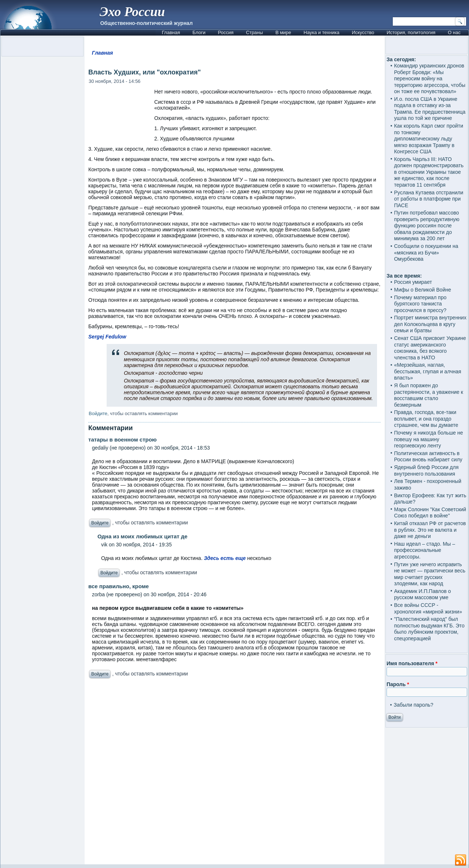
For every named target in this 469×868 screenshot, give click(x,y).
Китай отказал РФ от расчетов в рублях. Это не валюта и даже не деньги (430, 530)
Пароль (398, 684)
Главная (171, 32)
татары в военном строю (123, 440)
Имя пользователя (412, 663)
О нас (454, 32)
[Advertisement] (234, 773)
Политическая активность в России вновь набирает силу (428, 457)
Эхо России (132, 12)
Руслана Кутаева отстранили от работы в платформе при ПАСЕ (429, 199)
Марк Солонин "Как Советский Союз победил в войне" (430, 513)
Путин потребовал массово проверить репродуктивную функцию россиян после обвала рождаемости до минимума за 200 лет (426, 226)
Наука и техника (322, 32)
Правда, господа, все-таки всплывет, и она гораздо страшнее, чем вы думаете (426, 419)
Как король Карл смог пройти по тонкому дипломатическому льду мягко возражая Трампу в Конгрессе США (429, 139)
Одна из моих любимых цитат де (143, 536)
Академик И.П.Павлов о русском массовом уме (422, 594)
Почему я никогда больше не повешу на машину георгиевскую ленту (428, 439)
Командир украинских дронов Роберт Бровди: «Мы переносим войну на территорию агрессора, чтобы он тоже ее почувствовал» (430, 78)
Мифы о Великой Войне (422, 290)
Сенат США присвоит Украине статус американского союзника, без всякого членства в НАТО (430, 348)
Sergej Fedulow (107, 337)
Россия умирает (413, 282)
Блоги (199, 32)
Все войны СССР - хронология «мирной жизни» (428, 608)
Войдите (98, 413)
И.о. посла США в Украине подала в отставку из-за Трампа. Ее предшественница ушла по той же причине (430, 109)
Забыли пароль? (413, 705)
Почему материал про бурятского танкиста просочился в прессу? (420, 304)
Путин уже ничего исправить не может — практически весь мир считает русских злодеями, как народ (429, 574)
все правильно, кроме (119, 586)
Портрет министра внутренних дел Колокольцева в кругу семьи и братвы (430, 324)
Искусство (363, 32)
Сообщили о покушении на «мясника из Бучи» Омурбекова (426, 252)
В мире (283, 32)
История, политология (411, 32)
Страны (254, 32)
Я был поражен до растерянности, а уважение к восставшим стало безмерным (428, 395)
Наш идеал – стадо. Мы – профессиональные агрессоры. (424, 550)
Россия (226, 32)
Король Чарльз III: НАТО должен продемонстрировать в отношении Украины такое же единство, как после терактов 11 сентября (429, 172)
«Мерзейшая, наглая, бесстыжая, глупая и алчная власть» (427, 371)
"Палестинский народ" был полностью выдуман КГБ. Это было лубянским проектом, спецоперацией (429, 629)
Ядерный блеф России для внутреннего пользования (426, 470)
